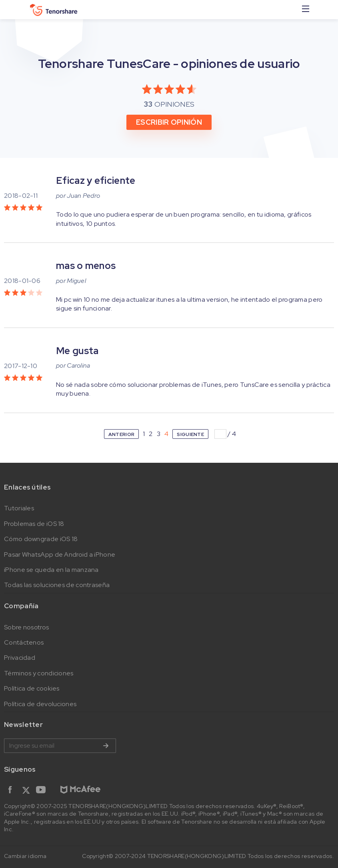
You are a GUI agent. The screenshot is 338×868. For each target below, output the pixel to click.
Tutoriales (19, 508)
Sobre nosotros (26, 627)
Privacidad (20, 658)
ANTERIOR (121, 434)
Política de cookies (32, 688)
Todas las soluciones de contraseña (57, 585)
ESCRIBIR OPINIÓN (169, 122)
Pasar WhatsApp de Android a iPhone (60, 554)
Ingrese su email (60, 746)
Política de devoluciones (40, 704)
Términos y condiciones (39, 673)
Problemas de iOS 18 (34, 524)
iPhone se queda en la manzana (51, 570)
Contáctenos (24, 642)
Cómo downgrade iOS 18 (41, 539)
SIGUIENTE (190, 434)
